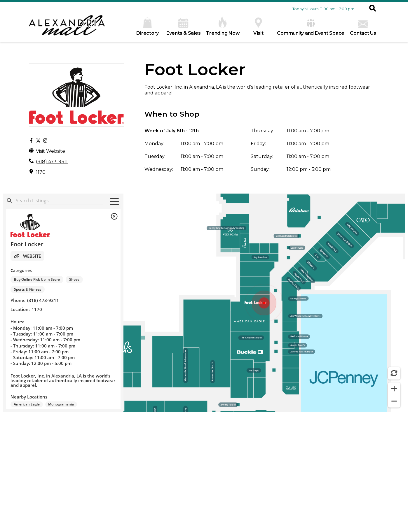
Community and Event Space (311, 27)
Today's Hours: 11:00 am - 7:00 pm (323, 9)
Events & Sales (184, 27)
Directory (148, 27)
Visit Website (50, 151)
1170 (41, 172)
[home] (67, 28)
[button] (373, 9)
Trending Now (223, 26)
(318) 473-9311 (52, 162)
